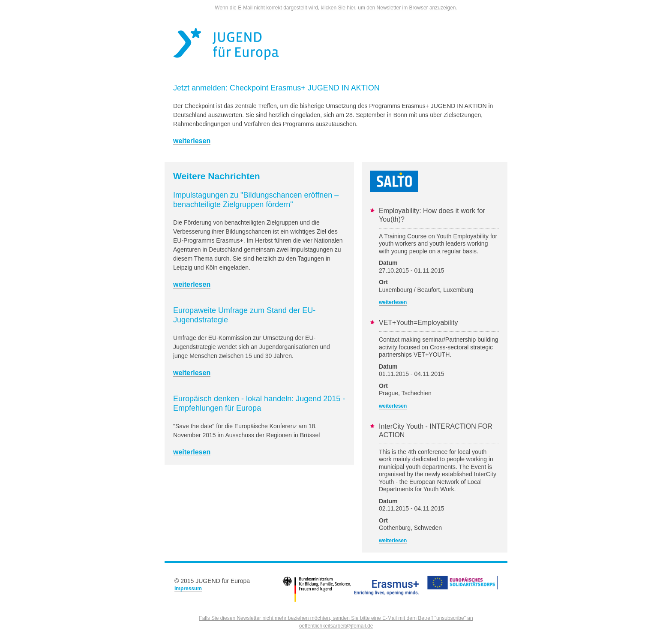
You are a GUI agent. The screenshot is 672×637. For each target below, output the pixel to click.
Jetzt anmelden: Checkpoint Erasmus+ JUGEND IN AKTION (276, 88)
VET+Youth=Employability (418, 323)
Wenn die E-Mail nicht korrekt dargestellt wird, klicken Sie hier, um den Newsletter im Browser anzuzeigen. (336, 8)
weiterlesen (192, 141)
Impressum (188, 589)
